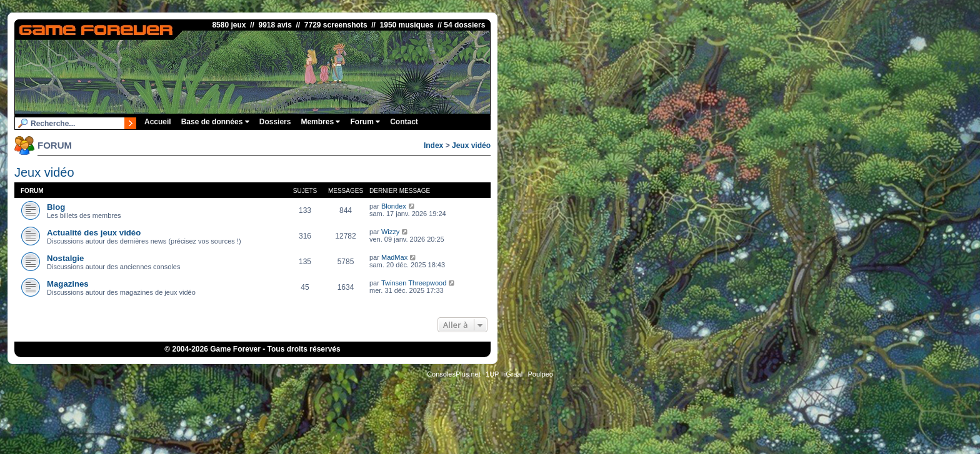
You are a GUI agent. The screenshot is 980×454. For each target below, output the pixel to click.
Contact (404, 122)
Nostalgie (65, 258)
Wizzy (390, 232)
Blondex (394, 206)
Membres (320, 122)
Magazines (68, 284)
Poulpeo (541, 374)
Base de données (215, 122)
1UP (492, 374)
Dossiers (275, 122)
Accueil (158, 122)
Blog (56, 207)
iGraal (513, 374)
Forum (365, 122)
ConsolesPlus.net (454, 374)
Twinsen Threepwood (414, 283)
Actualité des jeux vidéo (94, 233)
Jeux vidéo (471, 146)
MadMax (394, 257)
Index (433, 146)
